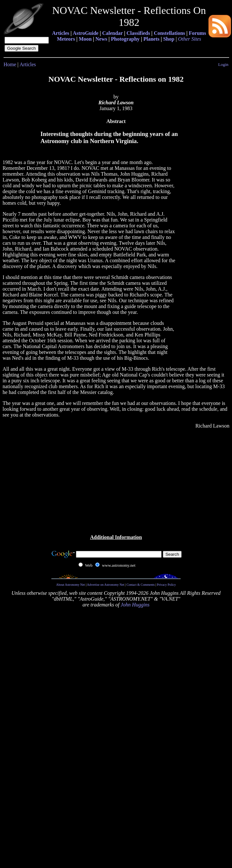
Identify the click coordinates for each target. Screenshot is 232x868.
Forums (197, 33)
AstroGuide (86, 33)
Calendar (112, 33)
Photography (125, 39)
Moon (85, 39)
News (101, 39)
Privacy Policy (167, 585)
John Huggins (135, 605)
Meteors (66, 39)
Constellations (169, 33)
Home (10, 64)
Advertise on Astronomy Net (105, 585)
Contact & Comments (140, 585)
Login (223, 64)
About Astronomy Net (71, 585)
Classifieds (138, 33)
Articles (61, 33)
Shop (169, 39)
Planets (152, 39)
